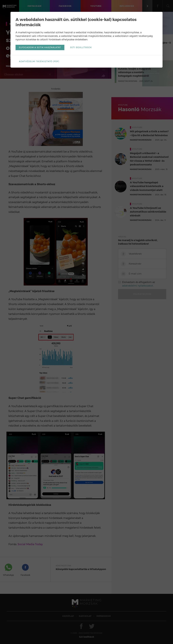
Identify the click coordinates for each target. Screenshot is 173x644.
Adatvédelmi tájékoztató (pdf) (39, 61)
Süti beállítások (81, 47)
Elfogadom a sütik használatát (40, 47)
